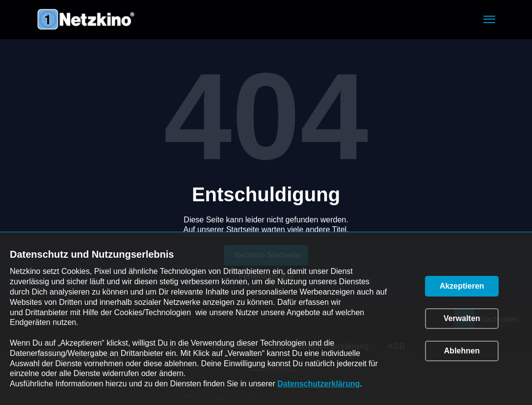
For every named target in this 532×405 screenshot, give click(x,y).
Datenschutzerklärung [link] (319, 384)
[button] (489, 19)
